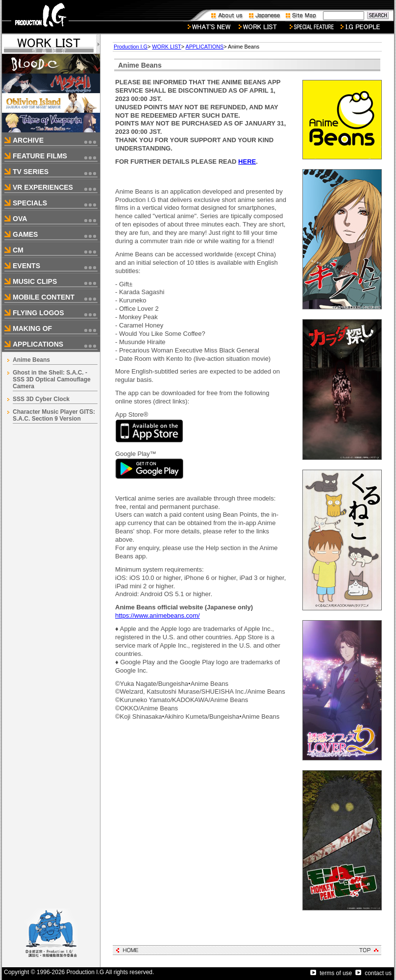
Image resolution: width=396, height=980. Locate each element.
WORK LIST (166, 47)
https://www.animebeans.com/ (158, 616)
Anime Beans (31, 360)
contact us (373, 973)
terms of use (331, 973)
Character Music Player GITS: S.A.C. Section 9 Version (54, 415)
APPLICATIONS (204, 47)
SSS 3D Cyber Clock (41, 399)
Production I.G (131, 47)
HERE (247, 162)
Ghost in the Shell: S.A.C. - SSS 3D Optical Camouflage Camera (52, 379)
